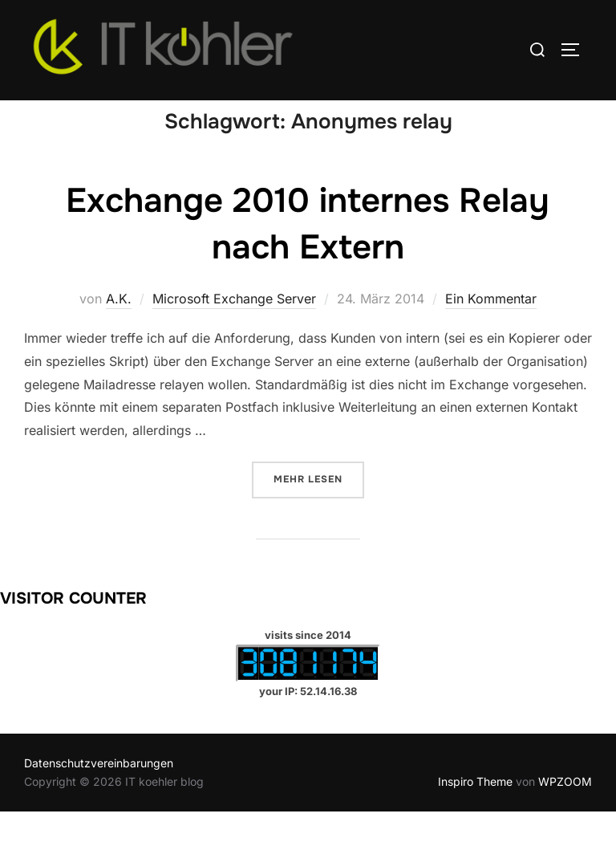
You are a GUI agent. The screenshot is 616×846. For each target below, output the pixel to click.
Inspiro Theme (475, 815)
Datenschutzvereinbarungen (99, 797)
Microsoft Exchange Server (234, 333)
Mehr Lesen (319, 512)
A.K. (119, 333)
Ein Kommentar (491, 333)
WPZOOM (565, 815)
